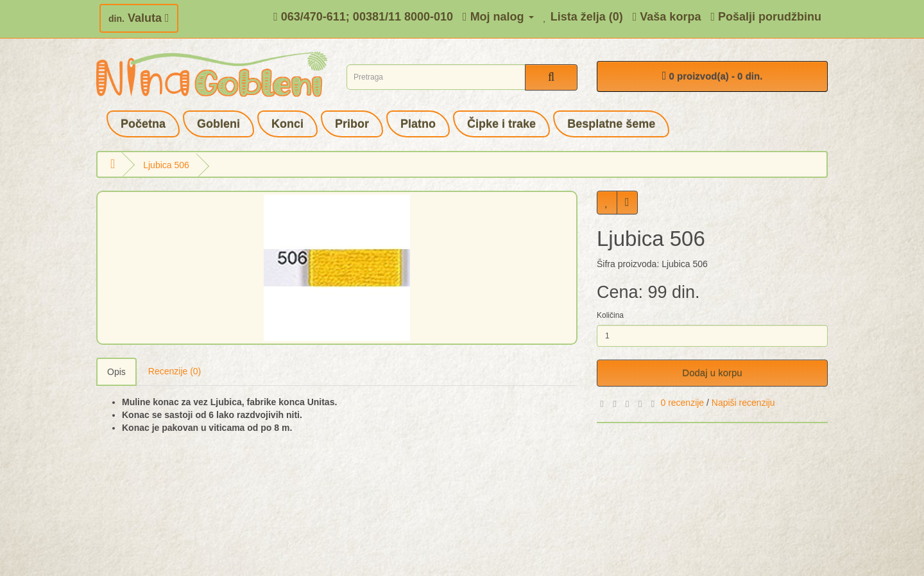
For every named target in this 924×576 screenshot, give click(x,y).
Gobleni (218, 124)
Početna (143, 124)
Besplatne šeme (611, 124)
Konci (287, 124)
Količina (610, 315)
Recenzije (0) (175, 371)
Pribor (352, 124)
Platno (418, 124)
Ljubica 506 (166, 165)
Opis (116, 372)
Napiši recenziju (743, 403)
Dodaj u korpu (712, 373)
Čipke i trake (501, 124)
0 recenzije (682, 403)
